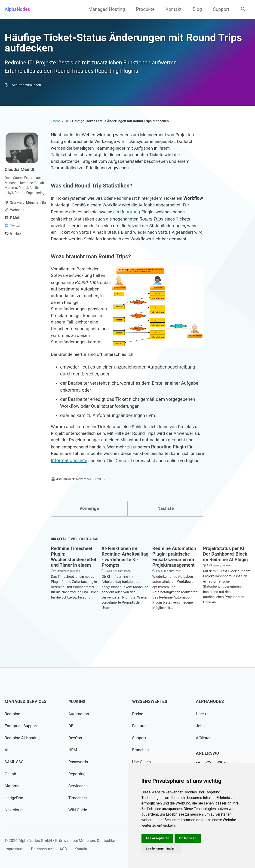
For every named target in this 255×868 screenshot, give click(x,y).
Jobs (200, 726)
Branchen (141, 750)
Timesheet (78, 798)
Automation (79, 714)
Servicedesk (80, 786)
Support (220, 9)
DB (71, 726)
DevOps (76, 738)
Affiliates (204, 738)
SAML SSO (15, 762)
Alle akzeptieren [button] (158, 838)
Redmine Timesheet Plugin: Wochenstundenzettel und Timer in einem (73, 586)
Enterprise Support (22, 726)
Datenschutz (43, 849)
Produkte (144, 9)
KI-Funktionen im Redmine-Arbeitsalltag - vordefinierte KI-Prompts (125, 586)
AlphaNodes (17, 9)
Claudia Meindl (20, 173)
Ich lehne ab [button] (189, 838)
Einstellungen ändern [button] (161, 848)
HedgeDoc (14, 798)
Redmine (13, 714)
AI (7, 750)
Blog (196, 9)
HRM (73, 750)
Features (140, 726)
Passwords (79, 762)
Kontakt (172, 9)
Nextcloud (14, 810)
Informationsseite (126, 481)
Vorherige (89, 537)
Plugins (77, 701)
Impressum (15, 849)
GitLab (11, 774)
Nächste (166, 537)
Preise (138, 714)
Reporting (170, 219)
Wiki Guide (78, 810)
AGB (66, 849)
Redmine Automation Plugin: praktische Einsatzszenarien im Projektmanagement (174, 586)
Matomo (12, 786)
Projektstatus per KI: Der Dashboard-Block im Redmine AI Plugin (225, 583)
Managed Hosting (105, 9)
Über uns (204, 714)
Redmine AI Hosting (23, 738)
